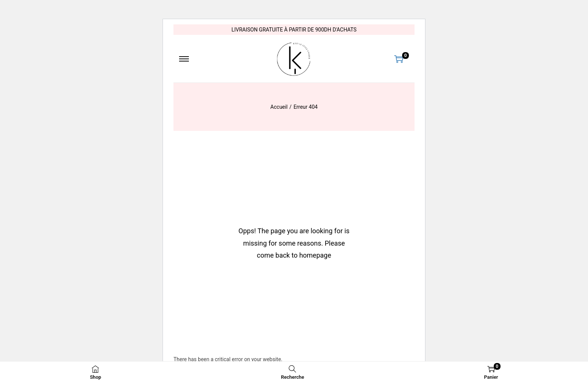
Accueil (279, 107)
